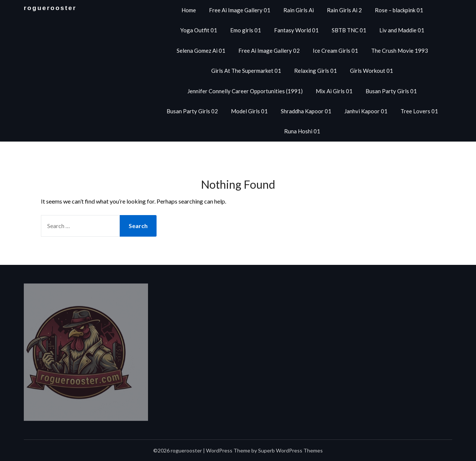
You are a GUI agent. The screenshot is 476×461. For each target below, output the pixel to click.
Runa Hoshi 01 (302, 131)
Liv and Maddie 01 (402, 30)
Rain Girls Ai (299, 10)
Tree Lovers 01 (419, 111)
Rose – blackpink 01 (399, 10)
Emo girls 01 (246, 30)
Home (189, 10)
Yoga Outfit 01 (199, 30)
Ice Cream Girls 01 (335, 51)
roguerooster (50, 8)
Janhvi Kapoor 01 (366, 111)
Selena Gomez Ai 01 (201, 51)
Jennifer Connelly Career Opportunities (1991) (245, 91)
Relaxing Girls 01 (316, 71)
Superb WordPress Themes (290, 450)
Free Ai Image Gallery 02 (269, 51)
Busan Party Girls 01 (391, 91)
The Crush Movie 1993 (400, 51)
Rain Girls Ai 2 (344, 10)
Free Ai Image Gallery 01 (240, 10)
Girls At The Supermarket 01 (246, 71)
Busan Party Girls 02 (192, 111)
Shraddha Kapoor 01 (306, 111)
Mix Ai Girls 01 (334, 91)
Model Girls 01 (249, 111)
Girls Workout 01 (372, 71)
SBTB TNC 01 (349, 30)
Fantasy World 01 (296, 30)
